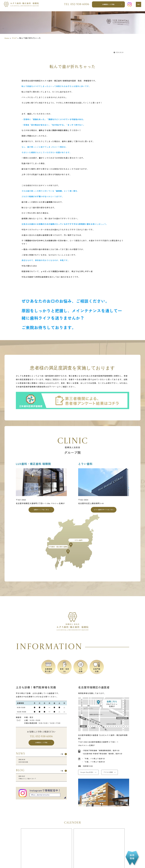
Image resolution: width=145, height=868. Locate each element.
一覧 (60, 758)
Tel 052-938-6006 (41, 738)
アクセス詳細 (116, 775)
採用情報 (132, 857)
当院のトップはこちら (41, 511)
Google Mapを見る (89, 775)
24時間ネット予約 (107, 6)
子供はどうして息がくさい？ (41, 783)
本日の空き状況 (41, 765)
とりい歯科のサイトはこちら (104, 511)
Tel (75, 6)
